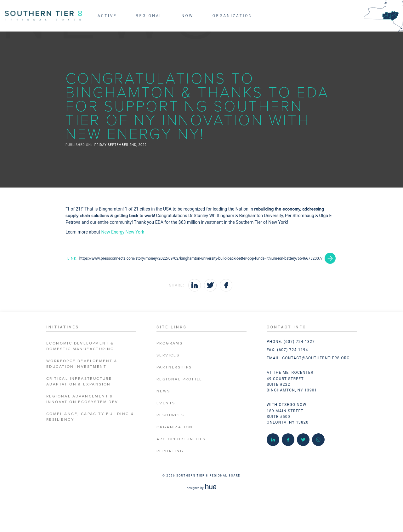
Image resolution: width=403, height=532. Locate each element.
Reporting (170, 451)
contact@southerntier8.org (316, 358)
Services (168, 355)
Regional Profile (179, 379)
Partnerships (174, 367)
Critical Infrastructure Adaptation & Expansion (79, 382)
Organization (175, 427)
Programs (170, 343)
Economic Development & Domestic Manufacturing (80, 346)
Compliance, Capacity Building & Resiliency (90, 417)
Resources (170, 415)
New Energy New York (123, 232)
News (163, 391)
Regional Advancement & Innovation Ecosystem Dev (82, 399)
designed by (201, 488)
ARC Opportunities (181, 439)
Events (166, 403)
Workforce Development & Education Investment (82, 364)
